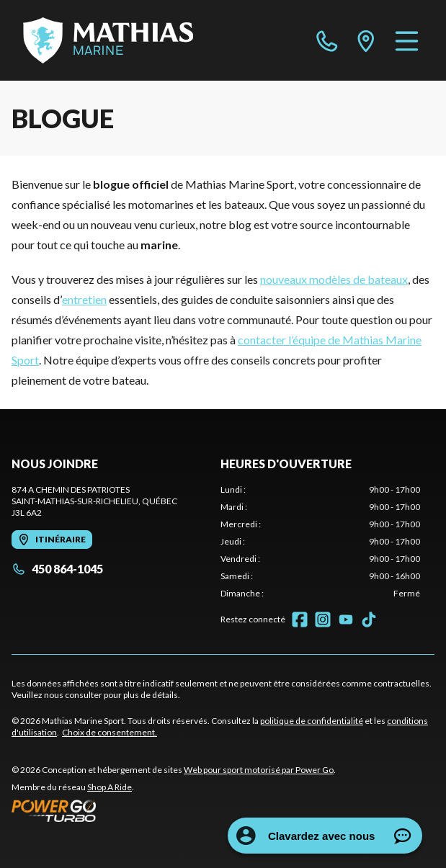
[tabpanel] (321, 542)
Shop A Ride (110, 787)
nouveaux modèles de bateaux (334, 279)
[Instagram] (323, 619)
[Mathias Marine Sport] (108, 40)
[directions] (366, 40)
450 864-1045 (57, 569)
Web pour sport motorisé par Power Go (259, 770)
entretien (84, 299)
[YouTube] (346, 619)
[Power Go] (174, 810)
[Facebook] (300, 619)
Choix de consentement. (110, 732)
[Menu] (407, 40)
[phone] (327, 40)
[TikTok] (369, 619)
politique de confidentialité (312, 721)
